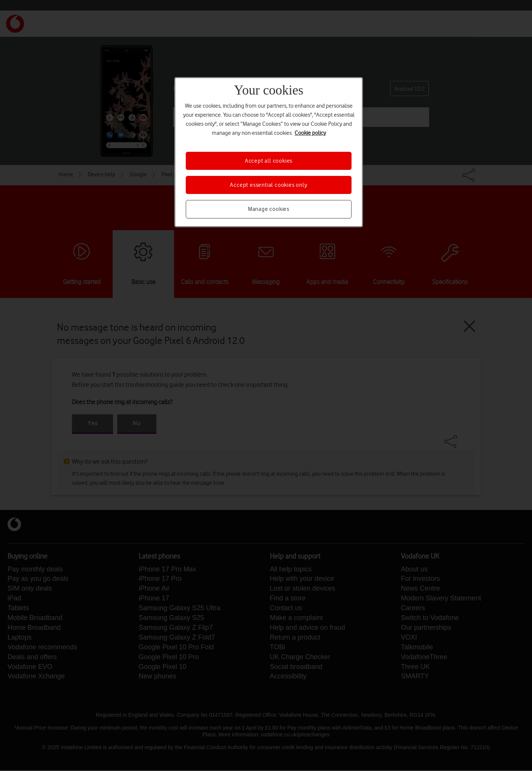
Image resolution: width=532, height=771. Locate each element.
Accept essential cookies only (268, 185)
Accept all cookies (269, 161)
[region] (269, 152)
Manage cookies (269, 209)
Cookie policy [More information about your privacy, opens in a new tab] (310, 133)
